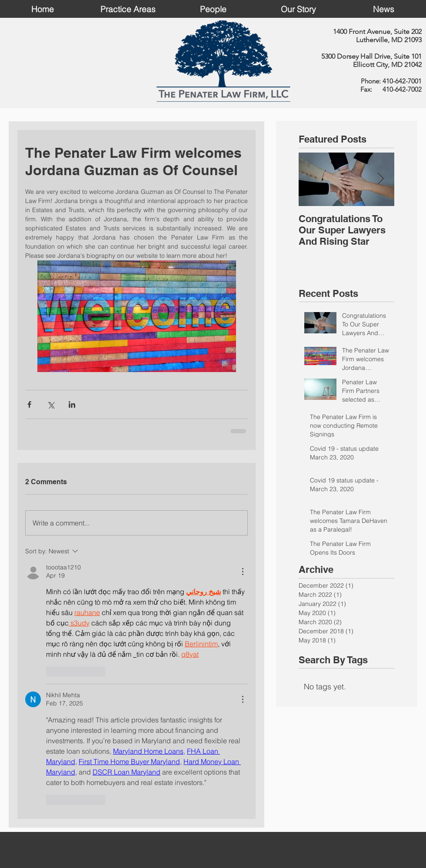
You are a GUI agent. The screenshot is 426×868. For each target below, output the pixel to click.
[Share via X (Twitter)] (51, 404)
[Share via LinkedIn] (72, 404)
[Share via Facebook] (29, 404)
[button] (128, 9)
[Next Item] (380, 179)
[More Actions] (243, 572)
